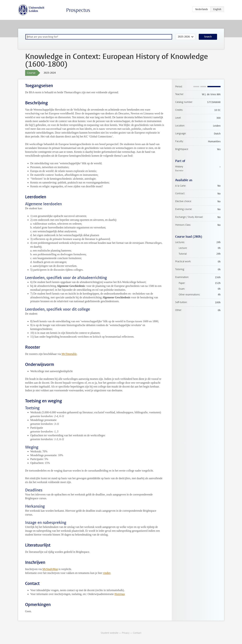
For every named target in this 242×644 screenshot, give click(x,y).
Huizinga (120, 594)
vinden (107, 573)
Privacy (126, 633)
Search (208, 37)
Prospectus (78, 10)
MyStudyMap (50, 569)
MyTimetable (69, 354)
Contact (137, 633)
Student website (109, 633)
